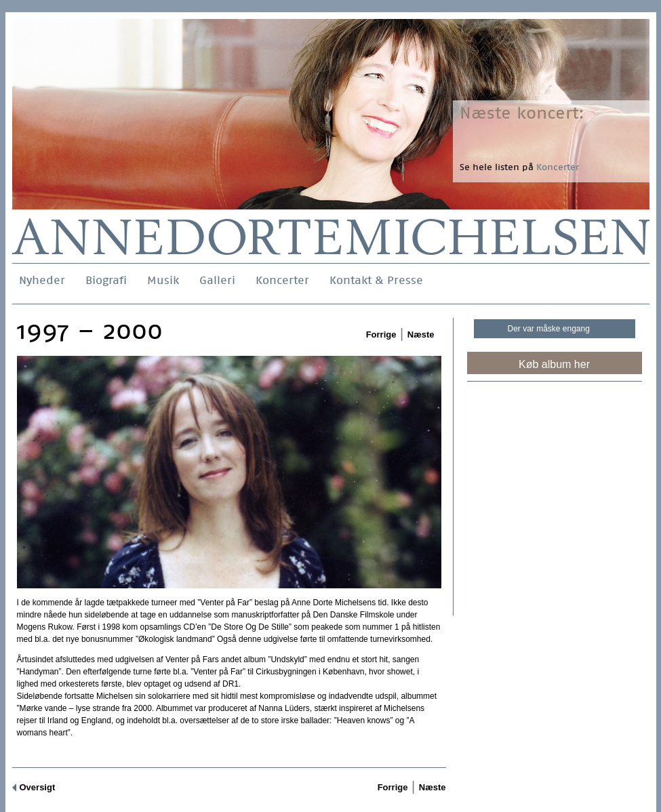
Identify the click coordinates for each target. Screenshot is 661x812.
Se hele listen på (519, 167)
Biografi (106, 280)
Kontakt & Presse (376, 280)
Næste (421, 334)
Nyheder (42, 280)
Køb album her (554, 364)
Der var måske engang (549, 329)
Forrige (381, 334)
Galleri (217, 280)
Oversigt (38, 787)
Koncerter (282, 280)
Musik (163, 280)
